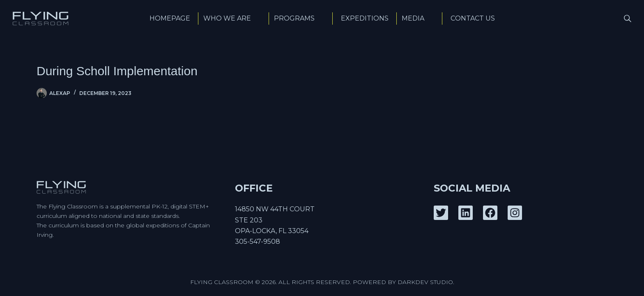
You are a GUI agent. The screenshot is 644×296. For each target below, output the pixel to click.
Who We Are (234, 18)
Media (420, 18)
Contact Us (473, 18)
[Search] (628, 18)
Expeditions (365, 18)
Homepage (170, 18)
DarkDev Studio (425, 282)
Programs (301, 18)
